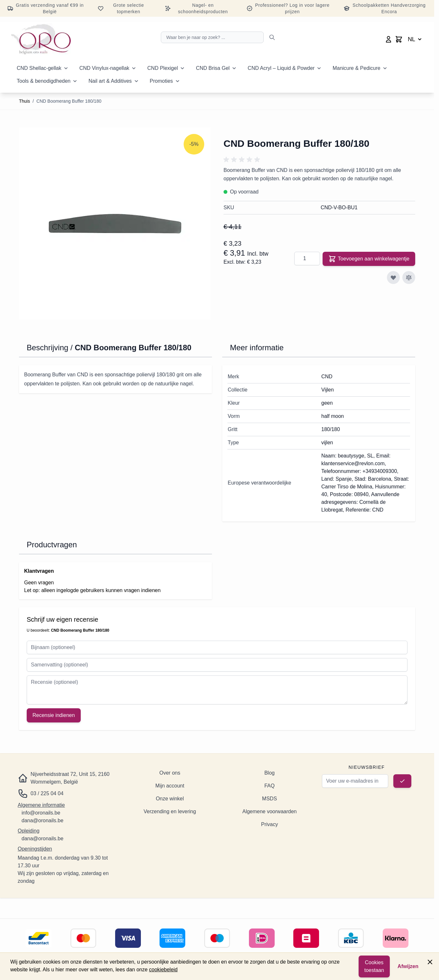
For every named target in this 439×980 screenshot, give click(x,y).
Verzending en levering (170, 811)
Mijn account (170, 786)
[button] (243, 160)
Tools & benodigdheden (44, 81)
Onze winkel (170, 799)
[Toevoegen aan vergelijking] (409, 278)
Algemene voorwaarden (269, 811)
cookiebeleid (163, 970)
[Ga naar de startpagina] (41, 39)
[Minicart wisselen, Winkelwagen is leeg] (399, 39)
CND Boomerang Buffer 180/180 (69, 101)
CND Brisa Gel (213, 68)
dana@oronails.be (42, 820)
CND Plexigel (163, 68)
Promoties (161, 81)
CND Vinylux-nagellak (104, 68)
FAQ (270, 786)
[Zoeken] (272, 37)
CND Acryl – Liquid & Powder (281, 68)
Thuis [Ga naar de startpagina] (24, 101)
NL (415, 39)
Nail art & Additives (110, 81)
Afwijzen (408, 966)
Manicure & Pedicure (357, 68)
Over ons (170, 773)
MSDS (270, 799)
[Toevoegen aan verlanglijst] (393, 278)
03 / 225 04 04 (47, 793)
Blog (270, 773)
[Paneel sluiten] (430, 962)
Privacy (270, 824)
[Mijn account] (389, 39)
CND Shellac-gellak (39, 68)
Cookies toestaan (374, 966)
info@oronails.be (41, 813)
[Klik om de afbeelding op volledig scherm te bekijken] (115, 223)
